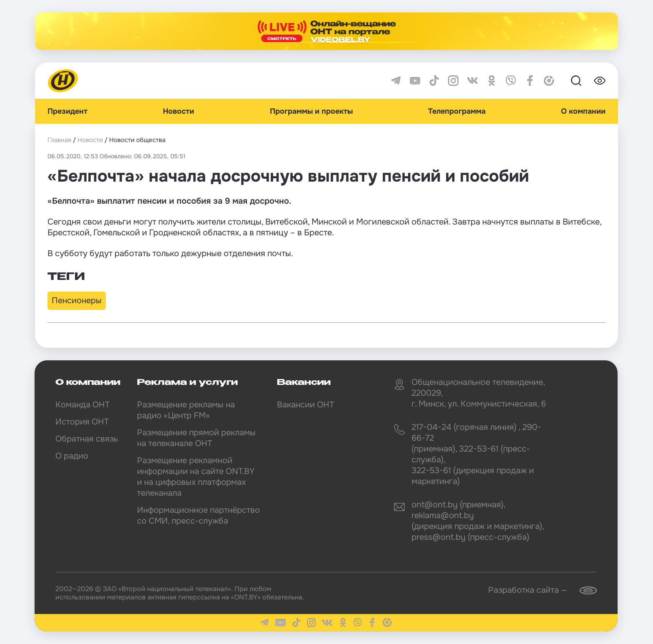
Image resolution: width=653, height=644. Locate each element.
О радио (72, 456)
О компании (583, 111)
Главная (59, 140)
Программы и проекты (311, 111)
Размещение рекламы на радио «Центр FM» (186, 410)
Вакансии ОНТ (305, 405)
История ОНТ (82, 422)
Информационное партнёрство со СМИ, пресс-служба (198, 515)
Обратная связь (87, 439)
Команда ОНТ (82, 405)
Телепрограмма (457, 111)
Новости (178, 111)
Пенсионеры (77, 301)
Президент (67, 111)
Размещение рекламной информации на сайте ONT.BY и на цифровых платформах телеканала (196, 477)
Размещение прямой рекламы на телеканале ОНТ (196, 438)
